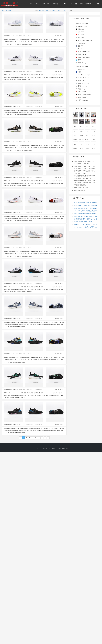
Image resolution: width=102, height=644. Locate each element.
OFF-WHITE (53, 10)
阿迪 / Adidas (81, 32)
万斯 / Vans (80, 29)
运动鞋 (14, 36)
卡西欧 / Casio (81, 72)
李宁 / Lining (80, 49)
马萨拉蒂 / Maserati (82, 83)
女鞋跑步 (75, 149)
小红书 (94, 149)
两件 (75, 127)
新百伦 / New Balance (83, 52)
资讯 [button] (98, 4)
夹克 (81, 115)
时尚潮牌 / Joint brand (81, 67)
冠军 (59, 10)
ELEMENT (94, 127)
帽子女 (87, 149)
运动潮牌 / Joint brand (81, 24)
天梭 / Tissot (80, 69)
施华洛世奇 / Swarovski (83, 94)
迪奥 (64, 10)
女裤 (81, 144)
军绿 (87, 127)
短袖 (88, 115)
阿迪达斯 (41, 10)
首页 (3, 10)
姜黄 (94, 144)
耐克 (38, 4)
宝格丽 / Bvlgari (81, 89)
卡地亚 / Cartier (81, 92)
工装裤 (88, 121)
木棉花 (87, 131)
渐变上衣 (81, 140)
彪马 (49, 4)
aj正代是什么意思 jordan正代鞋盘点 (84, 222)
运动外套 (75, 140)
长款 (87, 135)
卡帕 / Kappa (80, 43)
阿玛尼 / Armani (81, 80)
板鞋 (81, 4)
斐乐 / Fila (80, 46)
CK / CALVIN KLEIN (82, 78)
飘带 (75, 144)
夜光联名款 (88, 140)
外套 (65, 4)
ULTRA (81, 149)
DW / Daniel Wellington (83, 75)
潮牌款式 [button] (89, 4)
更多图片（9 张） (60, 36)
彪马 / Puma (80, 35)
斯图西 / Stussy (81, 54)
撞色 (81, 127)
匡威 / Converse (81, 26)
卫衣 (71, 4)
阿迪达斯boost (8, 36)
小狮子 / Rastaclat (82, 100)
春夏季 (81, 131)
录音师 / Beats (81, 97)
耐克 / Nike (80, 37)
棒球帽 (94, 121)
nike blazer (94, 140)
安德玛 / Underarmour (83, 57)
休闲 (75, 131)
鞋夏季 (81, 135)
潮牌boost (9, 10)
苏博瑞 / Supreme (82, 60)
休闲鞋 (94, 115)
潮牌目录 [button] (56, 4)
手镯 (94, 131)
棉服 (76, 4)
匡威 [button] (31, 4)
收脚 (94, 135)
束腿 (87, 144)
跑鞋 (17, 36)
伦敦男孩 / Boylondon (83, 63)
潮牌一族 (31, 36)
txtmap (66, 448)
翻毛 (75, 135)
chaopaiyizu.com (57, 448)
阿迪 (43, 4)
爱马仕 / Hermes (81, 86)
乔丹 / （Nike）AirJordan (84, 40)
